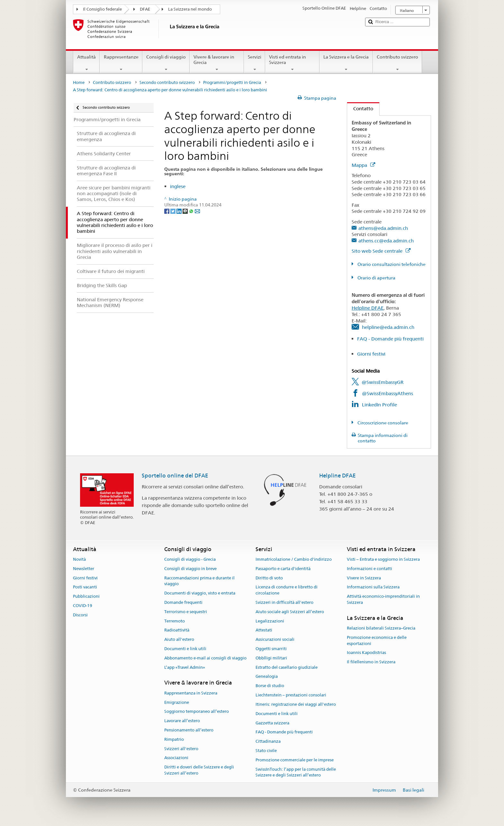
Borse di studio (270, 686)
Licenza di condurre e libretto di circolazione (287, 590)
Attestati (264, 630)
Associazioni (176, 758)
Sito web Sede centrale (381, 251)
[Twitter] (173, 211)
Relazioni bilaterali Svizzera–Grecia (381, 628)
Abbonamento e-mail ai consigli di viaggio (205, 658)
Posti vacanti (85, 587)
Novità (79, 559)
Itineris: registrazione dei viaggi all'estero (296, 704)
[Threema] (186, 211)
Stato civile (266, 751)
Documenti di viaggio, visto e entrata (200, 593)
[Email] (197, 211)
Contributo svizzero (397, 63)
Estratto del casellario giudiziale (287, 667)
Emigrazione (177, 702)
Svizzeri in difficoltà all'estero (284, 602)
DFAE (145, 9)
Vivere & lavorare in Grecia (217, 63)
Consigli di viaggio (166, 63)
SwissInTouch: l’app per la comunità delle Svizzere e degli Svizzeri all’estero (296, 772)
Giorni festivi (371, 354)
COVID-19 (83, 606)
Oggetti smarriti (271, 649)
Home (79, 82)
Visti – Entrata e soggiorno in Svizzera (383, 559)
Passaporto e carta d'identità (283, 569)
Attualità (86, 63)
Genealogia (267, 677)
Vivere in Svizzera (364, 578)
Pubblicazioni (86, 596)
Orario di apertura (376, 278)
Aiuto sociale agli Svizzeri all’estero (290, 612)
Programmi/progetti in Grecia (232, 82)
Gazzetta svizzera (272, 723)
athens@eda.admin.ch (383, 228)
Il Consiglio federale (102, 9)
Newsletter (84, 569)
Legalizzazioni (270, 621)
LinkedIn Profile (379, 405)
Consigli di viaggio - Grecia (190, 559)
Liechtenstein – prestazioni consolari (291, 695)
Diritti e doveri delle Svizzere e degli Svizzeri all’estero (199, 770)
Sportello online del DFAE (175, 476)
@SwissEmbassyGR (382, 382)
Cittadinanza (268, 741)
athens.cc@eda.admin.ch (386, 241)
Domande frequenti (183, 602)
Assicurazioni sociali (275, 639)
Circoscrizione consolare (382, 423)
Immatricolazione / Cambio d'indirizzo (294, 559)
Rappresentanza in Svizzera (191, 693)
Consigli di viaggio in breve (190, 569)
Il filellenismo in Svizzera (371, 662)
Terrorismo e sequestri (186, 612)
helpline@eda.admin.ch (388, 327)
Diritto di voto (269, 578)
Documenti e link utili (185, 649)
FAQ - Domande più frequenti (390, 339)
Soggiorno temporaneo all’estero (197, 712)
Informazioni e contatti (369, 569)
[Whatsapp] (192, 211)
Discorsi (80, 615)
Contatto (360, 109)
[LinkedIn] (180, 211)
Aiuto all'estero (179, 639)
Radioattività (177, 630)
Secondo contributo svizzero (167, 82)
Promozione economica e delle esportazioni (377, 640)
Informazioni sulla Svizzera (373, 587)
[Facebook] (167, 211)
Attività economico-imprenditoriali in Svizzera (383, 599)
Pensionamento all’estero (189, 730)
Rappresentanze (121, 63)
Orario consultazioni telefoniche (391, 264)
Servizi (255, 63)
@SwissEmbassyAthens (387, 393)
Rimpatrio (174, 739)
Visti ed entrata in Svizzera (292, 63)
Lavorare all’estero (182, 721)
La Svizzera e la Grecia (346, 63)
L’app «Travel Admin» (185, 667)
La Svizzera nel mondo (190, 9)
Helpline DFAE (368, 308)
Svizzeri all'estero (181, 749)
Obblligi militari (271, 658)
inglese (178, 186)
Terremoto (175, 621)
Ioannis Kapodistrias (366, 653)
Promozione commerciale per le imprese (295, 760)
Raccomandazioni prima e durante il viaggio (199, 581)
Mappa (363, 165)
